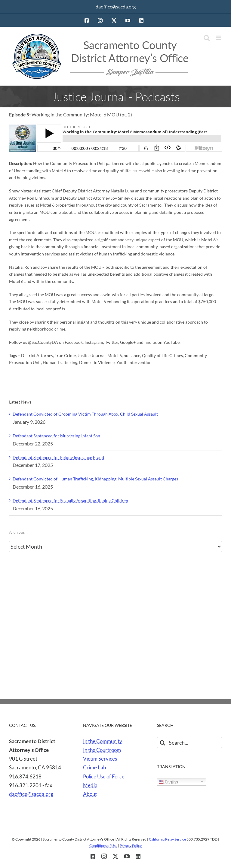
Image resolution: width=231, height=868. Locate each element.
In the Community (103, 741)
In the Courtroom (102, 750)
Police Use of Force (104, 776)
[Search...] (189, 743)
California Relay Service (167, 839)
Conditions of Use (103, 846)
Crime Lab (95, 767)
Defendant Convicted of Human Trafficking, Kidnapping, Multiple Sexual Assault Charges (95, 479)
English (168, 782)
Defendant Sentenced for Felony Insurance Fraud (58, 457)
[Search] (163, 743)
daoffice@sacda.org (116, 6)
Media (90, 785)
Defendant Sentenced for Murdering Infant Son (56, 436)
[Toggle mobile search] (207, 38)
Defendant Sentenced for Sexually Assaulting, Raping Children (70, 501)
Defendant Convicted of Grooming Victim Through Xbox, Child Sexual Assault (85, 414)
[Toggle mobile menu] (219, 38)
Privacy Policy (131, 846)
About (90, 794)
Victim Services (100, 759)
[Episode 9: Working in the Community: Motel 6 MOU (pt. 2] (115, 138)
